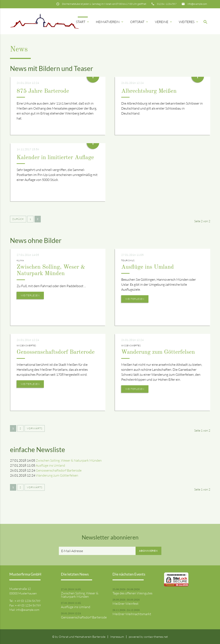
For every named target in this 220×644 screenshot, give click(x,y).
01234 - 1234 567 (167, 4)
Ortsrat (139, 22)
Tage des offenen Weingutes (132, 593)
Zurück (18, 219)
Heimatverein (110, 22)
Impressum (117, 637)
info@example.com (197, 4)
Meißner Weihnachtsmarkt (132, 614)
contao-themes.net (156, 637)
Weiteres (189, 22)
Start (83, 22)
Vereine (164, 22)
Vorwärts (35, 428)
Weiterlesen (30, 295)
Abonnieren (148, 551)
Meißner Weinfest (125, 604)
